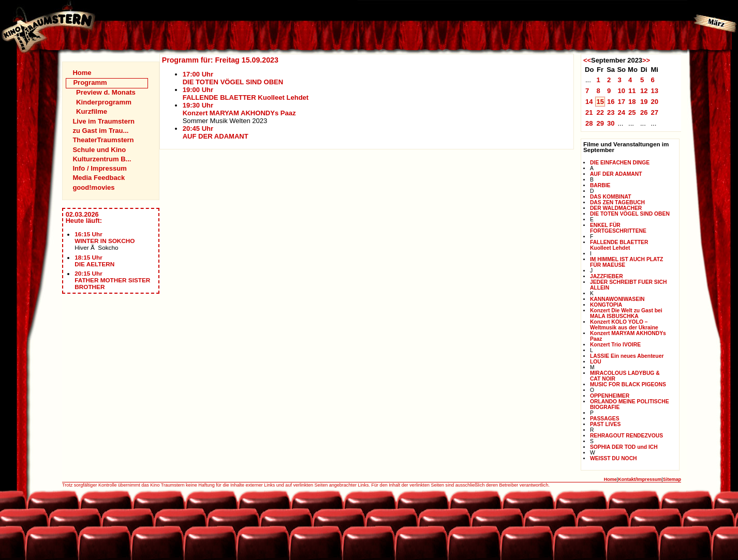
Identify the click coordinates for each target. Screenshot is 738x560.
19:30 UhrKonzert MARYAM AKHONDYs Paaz (239, 109)
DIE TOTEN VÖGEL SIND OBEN (630, 214)
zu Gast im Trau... (100, 131)
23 (611, 112)
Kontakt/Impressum (640, 479)
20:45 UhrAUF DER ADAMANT (216, 132)
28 (589, 123)
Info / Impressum (99, 168)
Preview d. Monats (106, 92)
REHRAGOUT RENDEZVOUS (626, 436)
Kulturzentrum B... (102, 159)
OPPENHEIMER (610, 396)
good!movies (93, 187)
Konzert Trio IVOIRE (615, 345)
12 (644, 91)
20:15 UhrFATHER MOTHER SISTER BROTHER (112, 280)
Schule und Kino (99, 150)
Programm (90, 82)
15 (600, 102)
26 (644, 112)
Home (82, 73)
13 (654, 91)
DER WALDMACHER (616, 208)
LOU (596, 362)
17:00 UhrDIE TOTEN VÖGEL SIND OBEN (233, 78)
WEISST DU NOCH (614, 458)
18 (632, 102)
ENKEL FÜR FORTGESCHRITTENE (618, 228)
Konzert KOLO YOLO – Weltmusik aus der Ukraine (624, 325)
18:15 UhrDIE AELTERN (94, 261)
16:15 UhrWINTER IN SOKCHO (105, 237)
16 (611, 102)
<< (587, 60)
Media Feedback (99, 178)
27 (654, 112)
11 (632, 91)
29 (600, 123)
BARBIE (600, 185)
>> (646, 60)
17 (621, 102)
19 (644, 102)
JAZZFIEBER (607, 276)
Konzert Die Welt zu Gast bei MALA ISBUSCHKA (626, 313)
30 (611, 123)
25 (632, 112)
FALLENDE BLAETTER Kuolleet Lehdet (619, 245)
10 (621, 91)
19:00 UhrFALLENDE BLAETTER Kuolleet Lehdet (246, 94)
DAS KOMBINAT (611, 197)
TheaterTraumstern (103, 140)
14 (589, 102)
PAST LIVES (606, 424)
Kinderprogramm (104, 102)
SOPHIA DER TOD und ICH (624, 447)
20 (654, 102)
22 (600, 112)
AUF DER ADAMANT (616, 174)
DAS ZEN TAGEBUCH (617, 202)
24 (621, 112)
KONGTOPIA (606, 305)
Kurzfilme (92, 111)
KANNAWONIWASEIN (617, 299)
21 (589, 112)
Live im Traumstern (104, 121)
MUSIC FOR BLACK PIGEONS (628, 384)
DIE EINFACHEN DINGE (620, 163)
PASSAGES (605, 419)
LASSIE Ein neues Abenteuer (627, 356)
